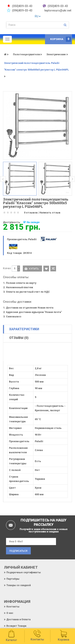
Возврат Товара (16, 626)
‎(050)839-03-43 (22, 6)
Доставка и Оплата (18, 619)
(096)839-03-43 (22, 10)
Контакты (13, 607)
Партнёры (13, 579)
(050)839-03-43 (58, 6)
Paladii (32, 239)
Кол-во (7, 268)
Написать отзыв (50, 213)
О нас (10, 613)
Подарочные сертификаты (24, 572)
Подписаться (18, 551)
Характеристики (24, 329)
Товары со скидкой (18, 585)
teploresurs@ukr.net (58, 10)
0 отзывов (31, 213)
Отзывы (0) (19, 338)
